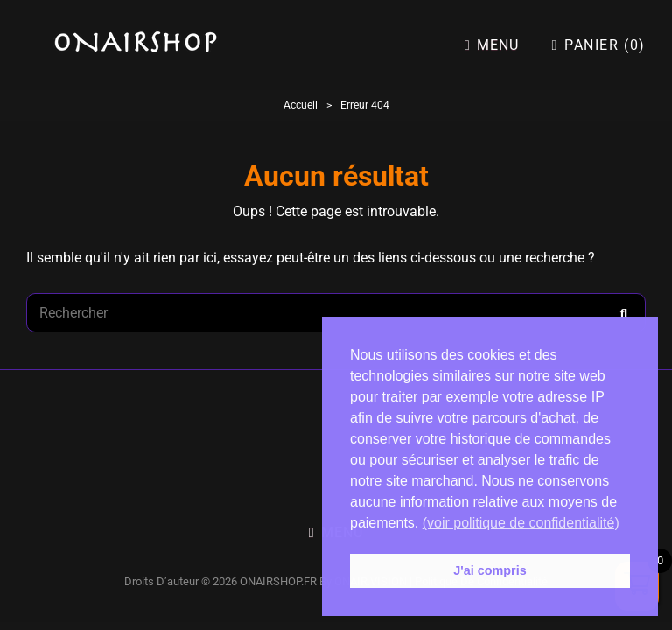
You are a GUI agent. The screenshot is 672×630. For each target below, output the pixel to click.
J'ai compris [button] (490, 570)
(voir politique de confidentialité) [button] (521, 523)
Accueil (301, 105)
